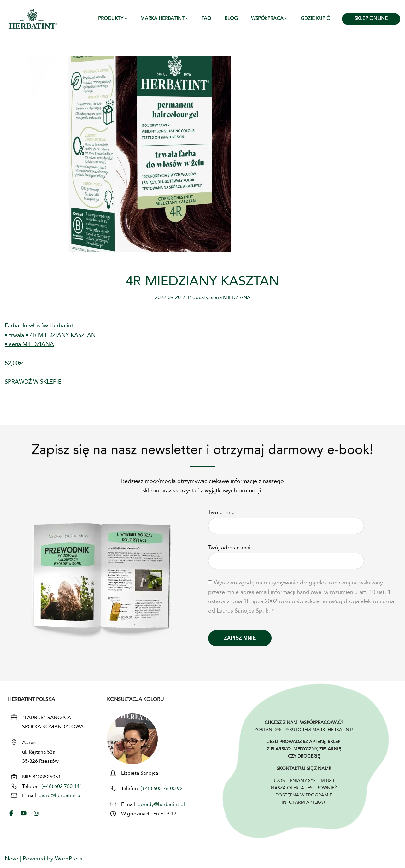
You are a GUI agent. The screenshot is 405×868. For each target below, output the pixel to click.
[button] (126, 19)
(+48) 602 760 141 (62, 787)
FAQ (206, 19)
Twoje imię (286, 520)
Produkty (198, 298)
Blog (231, 19)
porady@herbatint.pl (161, 805)
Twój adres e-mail (286, 555)
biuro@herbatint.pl (60, 796)
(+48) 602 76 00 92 (161, 789)
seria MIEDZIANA (231, 298)
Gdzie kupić (315, 19)
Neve (12, 859)
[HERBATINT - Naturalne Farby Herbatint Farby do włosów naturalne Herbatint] (33, 19)
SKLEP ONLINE (371, 19)
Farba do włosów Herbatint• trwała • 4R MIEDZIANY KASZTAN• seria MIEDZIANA (50, 335)
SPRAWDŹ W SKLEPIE (33, 383)
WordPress (69, 859)
